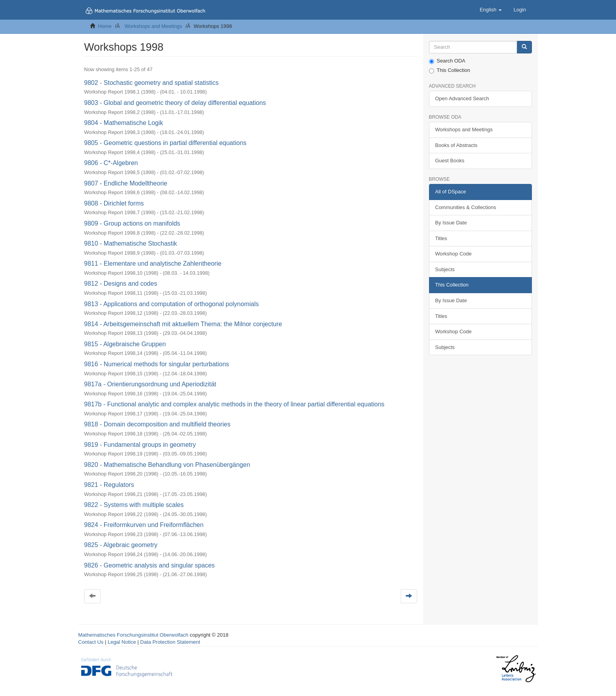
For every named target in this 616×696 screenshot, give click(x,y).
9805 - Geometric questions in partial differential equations (165, 143)
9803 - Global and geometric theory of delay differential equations (175, 103)
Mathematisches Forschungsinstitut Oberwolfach (133, 635)
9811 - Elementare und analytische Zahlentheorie (153, 264)
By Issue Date (451, 223)
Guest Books (450, 161)
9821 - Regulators (109, 485)
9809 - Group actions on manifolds (132, 223)
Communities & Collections (466, 207)
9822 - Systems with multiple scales (134, 505)
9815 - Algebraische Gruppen (125, 344)
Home (105, 26)
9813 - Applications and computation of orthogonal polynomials (171, 304)
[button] (491, 10)
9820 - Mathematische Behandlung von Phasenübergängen (167, 465)
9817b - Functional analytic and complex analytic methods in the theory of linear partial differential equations (234, 404)
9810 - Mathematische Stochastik (131, 243)
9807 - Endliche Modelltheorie (126, 183)
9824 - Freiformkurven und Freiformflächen (144, 525)
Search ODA (447, 61)
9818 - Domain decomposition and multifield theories (157, 424)
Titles (441, 238)
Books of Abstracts (456, 145)
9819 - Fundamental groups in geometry (140, 445)
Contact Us (91, 642)
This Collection (450, 70)
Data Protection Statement (170, 642)
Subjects (445, 269)
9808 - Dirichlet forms (114, 203)
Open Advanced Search (462, 98)
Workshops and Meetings (153, 26)
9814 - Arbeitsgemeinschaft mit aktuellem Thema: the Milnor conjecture (183, 324)
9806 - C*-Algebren (111, 163)
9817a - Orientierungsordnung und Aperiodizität (150, 384)
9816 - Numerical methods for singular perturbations (157, 364)
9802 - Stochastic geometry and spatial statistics (151, 83)
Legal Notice (122, 642)
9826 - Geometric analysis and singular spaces (149, 565)
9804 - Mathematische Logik (124, 123)
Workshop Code (454, 254)
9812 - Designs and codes (121, 284)
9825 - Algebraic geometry (121, 545)
